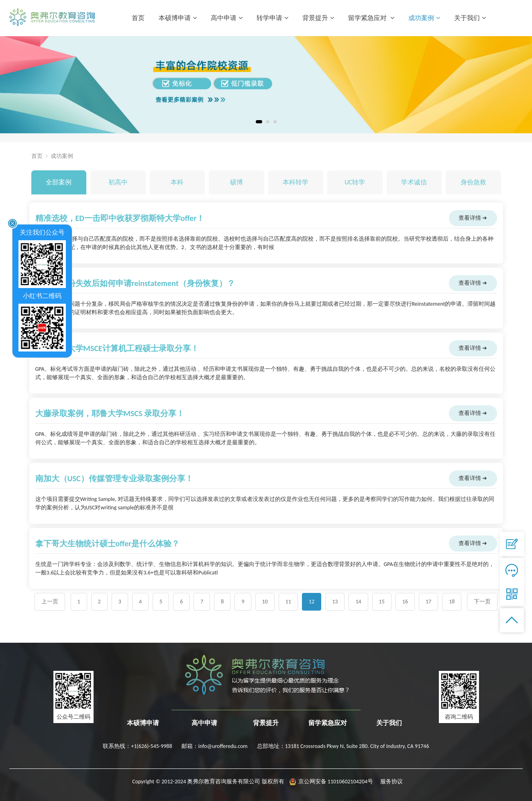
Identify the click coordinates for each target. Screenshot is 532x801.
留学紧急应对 (371, 18)
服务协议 (391, 782)
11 (288, 602)
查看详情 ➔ (473, 218)
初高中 (118, 182)
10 (265, 602)
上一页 (50, 602)
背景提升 (318, 18)
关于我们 (470, 18)
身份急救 (473, 182)
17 (428, 602)
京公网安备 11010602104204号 (336, 782)
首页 (138, 18)
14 (358, 602)
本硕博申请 (178, 18)
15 (382, 602)
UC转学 (355, 182)
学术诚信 (414, 182)
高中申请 (227, 18)
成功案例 (424, 18)
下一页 (482, 602)
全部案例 (59, 182)
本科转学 (296, 182)
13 (335, 602)
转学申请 (272, 18)
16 (405, 602)
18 (452, 602)
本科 (177, 182)
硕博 (236, 182)
